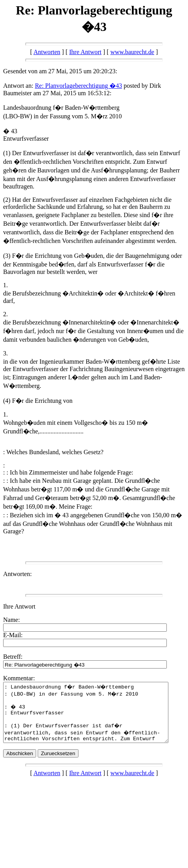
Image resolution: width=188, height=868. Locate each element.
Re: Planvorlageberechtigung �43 (78, 86)
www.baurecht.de (132, 52)
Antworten (47, 52)
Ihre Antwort (85, 52)
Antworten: (17, 574)
